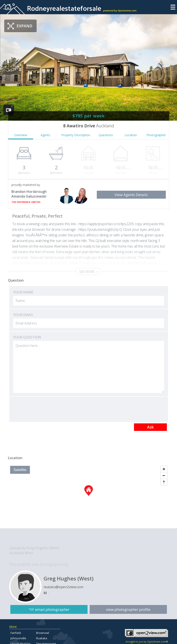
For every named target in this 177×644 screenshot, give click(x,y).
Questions (106, 135)
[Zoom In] (164, 469)
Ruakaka (42, 638)
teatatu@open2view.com (63, 587)
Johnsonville (18, 638)
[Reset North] (164, 482)
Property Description (76, 135)
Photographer (156, 135)
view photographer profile (128, 609)
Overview (21, 135)
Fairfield (16, 633)
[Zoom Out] (164, 476)
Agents (45, 135)
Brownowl (43, 633)
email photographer (52, 609)
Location (131, 135)
